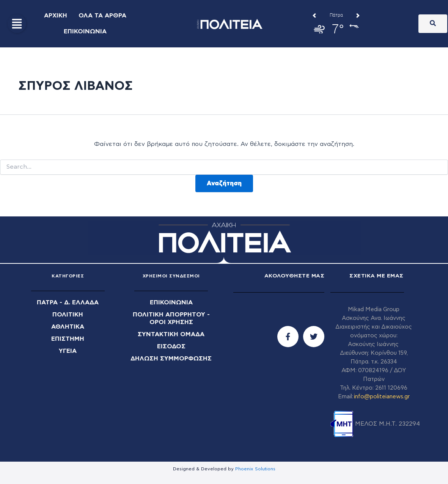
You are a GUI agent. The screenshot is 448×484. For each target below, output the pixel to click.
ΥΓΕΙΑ (68, 351)
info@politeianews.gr (382, 397)
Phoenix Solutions (255, 469)
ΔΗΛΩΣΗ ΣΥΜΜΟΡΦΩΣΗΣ (171, 359)
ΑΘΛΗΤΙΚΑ (68, 327)
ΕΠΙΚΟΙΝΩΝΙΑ (171, 302)
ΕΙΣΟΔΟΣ (171, 346)
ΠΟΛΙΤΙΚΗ (68, 315)
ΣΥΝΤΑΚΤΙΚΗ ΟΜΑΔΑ (171, 334)
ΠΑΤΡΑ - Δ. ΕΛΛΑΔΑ (68, 302)
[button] (17, 24)
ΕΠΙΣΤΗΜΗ (68, 339)
